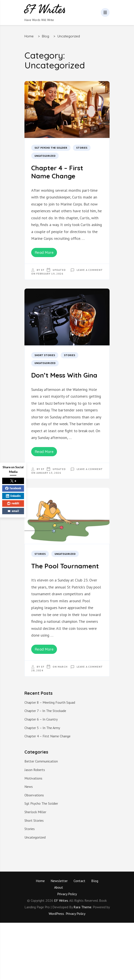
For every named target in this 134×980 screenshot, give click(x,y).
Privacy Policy (67, 894)
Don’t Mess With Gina (64, 375)
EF (43, 270)
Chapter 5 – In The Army (42, 728)
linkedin (13, 496)
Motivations (33, 778)
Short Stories (45, 355)
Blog (95, 881)
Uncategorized (45, 156)
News (29, 787)
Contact (79, 881)
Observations (34, 795)
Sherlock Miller (35, 812)
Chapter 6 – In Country (41, 719)
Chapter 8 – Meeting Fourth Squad (50, 702)
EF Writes (61, 900)
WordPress (56, 914)
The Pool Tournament (65, 566)
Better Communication (41, 761)
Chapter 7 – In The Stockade (45, 711)
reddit (13, 503)
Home (40, 881)
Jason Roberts (35, 770)
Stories (82, 148)
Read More (44, 252)
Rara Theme (82, 907)
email (13, 511)
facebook (13, 488)
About (59, 887)
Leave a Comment (90, 270)
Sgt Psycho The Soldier (51, 148)
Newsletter (59, 881)
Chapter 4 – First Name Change (57, 172)
